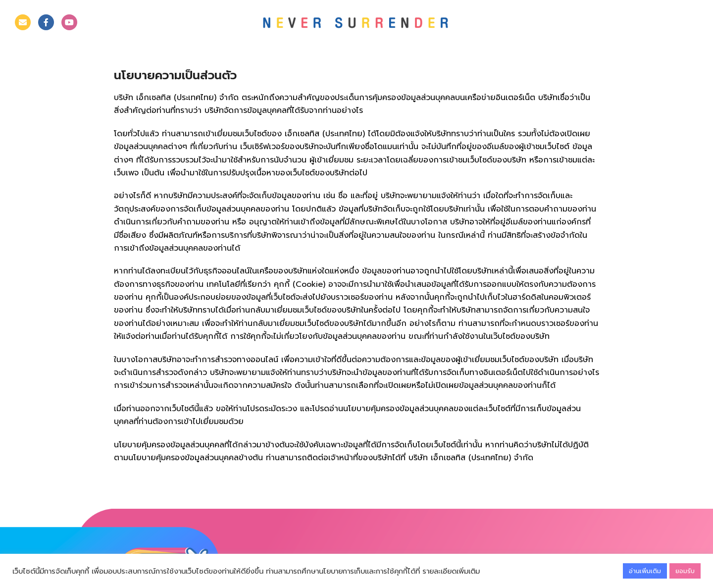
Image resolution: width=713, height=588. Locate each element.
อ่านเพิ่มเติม (645, 571)
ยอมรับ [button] (685, 571)
